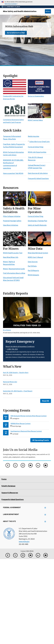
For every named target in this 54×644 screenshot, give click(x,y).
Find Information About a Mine (14, 273)
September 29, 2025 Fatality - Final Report (18, 391)
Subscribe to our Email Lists (39, 142)
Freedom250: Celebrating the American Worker (15, 96)
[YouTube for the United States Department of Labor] (30, 465)
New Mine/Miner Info (11, 257)
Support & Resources (10, 493)
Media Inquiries (34, 136)
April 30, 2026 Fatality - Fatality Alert (16, 372)
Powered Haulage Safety (12, 221)
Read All (46, 401)
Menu (48, 11)
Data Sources (33, 262)
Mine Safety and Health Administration (20, 11)
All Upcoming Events (41, 440)
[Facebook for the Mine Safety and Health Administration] (8, 465)
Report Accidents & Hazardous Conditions (20, 346)
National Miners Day (10, 382)
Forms (4, 479)
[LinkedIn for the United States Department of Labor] (38, 465)
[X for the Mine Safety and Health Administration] (15, 465)
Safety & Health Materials (37, 225)
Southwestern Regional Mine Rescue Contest (26, 431)
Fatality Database (8, 486)
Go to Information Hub (16, 33)
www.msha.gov (24, 542)
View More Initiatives (11, 225)
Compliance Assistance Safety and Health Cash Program (15, 120)
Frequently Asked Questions (38, 178)
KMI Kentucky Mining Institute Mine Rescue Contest (29, 416)
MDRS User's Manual (35, 257)
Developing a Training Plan (37, 221)
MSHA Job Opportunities (37, 152)
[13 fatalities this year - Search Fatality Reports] (27, 312)
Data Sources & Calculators (38, 173)
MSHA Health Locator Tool (13, 253)
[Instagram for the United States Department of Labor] (23, 465)
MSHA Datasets (33, 275)
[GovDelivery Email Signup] (46, 465)
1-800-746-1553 (12, 349)
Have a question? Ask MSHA (13, 173)
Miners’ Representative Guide (14, 269)
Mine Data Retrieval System (38, 253)
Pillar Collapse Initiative (12, 216)
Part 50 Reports (33, 271)
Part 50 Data (32, 266)
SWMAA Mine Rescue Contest (21, 423)
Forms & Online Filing (36, 147)
